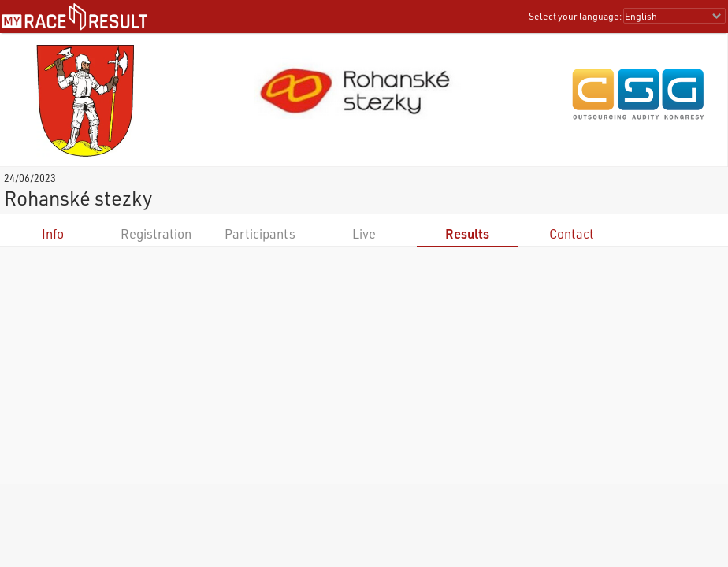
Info (53, 233)
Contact (572, 233)
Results (467, 233)
